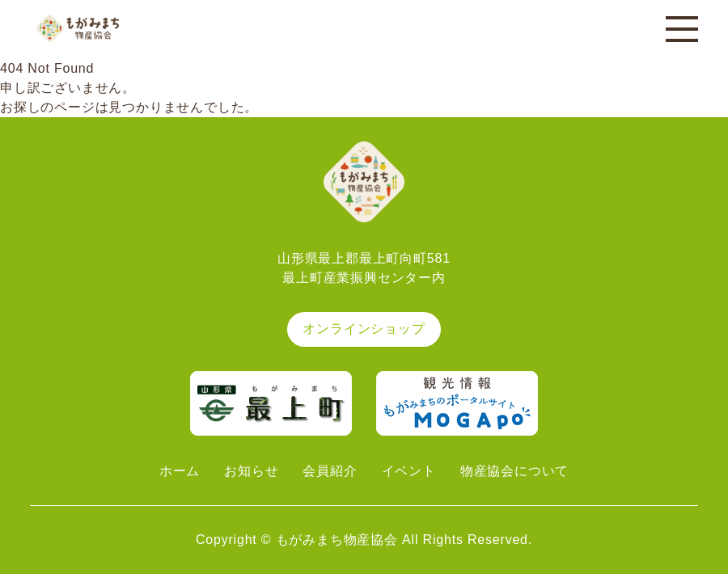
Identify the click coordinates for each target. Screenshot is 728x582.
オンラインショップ (364, 329)
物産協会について (514, 471)
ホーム (180, 471)
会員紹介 (330, 471)
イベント (409, 471)
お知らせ (251, 471)
